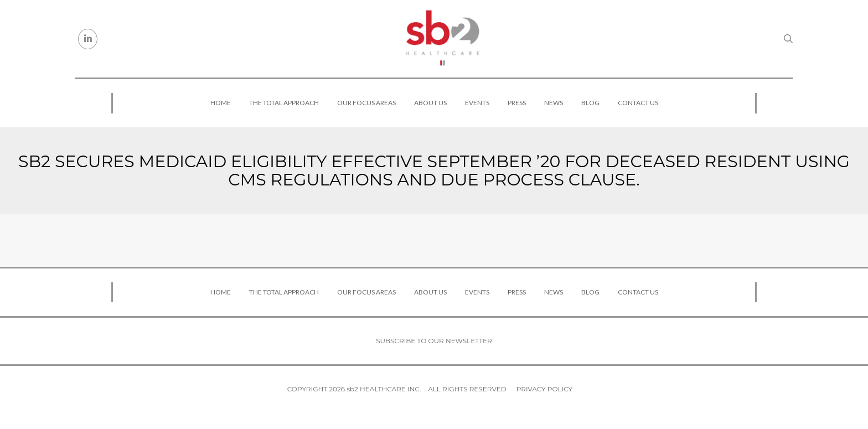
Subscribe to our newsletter (434, 341)
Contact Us (638, 103)
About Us (430, 103)
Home (221, 103)
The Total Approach (284, 103)
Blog (590, 103)
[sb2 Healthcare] (442, 39)
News (554, 103)
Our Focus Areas (366, 103)
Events (477, 103)
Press (517, 103)
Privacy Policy (544, 389)
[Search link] (788, 39)
